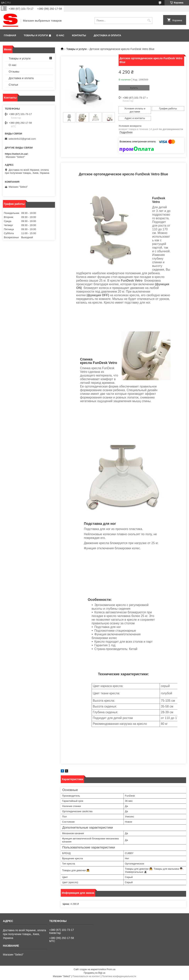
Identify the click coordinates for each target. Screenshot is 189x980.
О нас (60, 35)
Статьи (13, 85)
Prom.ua (111, 969)
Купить (134, 88)
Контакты (79, 35)
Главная (10, 35)
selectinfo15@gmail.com (22, 139)
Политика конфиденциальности (119, 976)
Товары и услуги (36, 35)
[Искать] (149, 21)
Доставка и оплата (107, 35)
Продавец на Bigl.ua (94, 973)
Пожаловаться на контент (86, 976)
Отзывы (14, 71)
